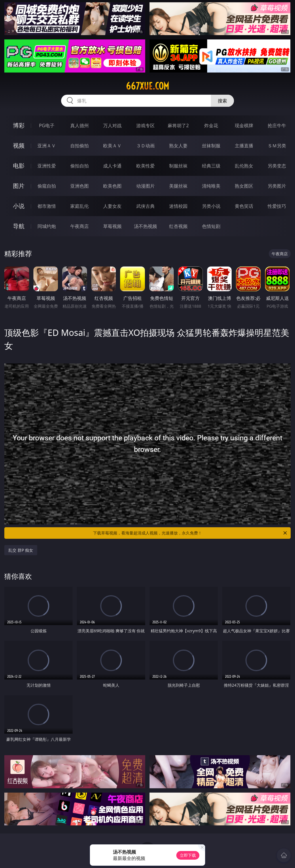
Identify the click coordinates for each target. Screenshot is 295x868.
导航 (19, 226)
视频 (19, 145)
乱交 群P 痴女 (21, 550)
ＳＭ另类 (277, 146)
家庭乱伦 (80, 206)
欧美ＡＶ (112, 146)
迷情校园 (178, 206)
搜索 (222, 101)
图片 (19, 186)
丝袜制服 (211, 146)
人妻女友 (112, 206)
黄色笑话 (244, 206)
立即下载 (188, 855)
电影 (19, 166)
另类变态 (277, 166)
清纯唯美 (211, 186)
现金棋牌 (244, 125)
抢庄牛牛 (277, 125)
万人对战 (112, 125)
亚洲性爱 (47, 166)
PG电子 (47, 125)
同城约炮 (47, 226)
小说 (19, 206)
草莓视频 (112, 226)
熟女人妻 (178, 146)
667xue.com (147, 86)
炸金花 (211, 125)
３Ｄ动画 (145, 146)
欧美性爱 (145, 166)
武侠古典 (145, 206)
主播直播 (244, 146)
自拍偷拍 (80, 146)
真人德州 (80, 125)
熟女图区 (244, 186)
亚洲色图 (80, 186)
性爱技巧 (277, 206)
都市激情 (47, 206)
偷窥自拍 (47, 186)
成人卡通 (112, 166)
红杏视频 (178, 226)
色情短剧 (211, 226)
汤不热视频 (145, 226)
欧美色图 (112, 186)
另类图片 (277, 186)
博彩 (19, 125)
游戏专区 (145, 125)
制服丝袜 (178, 166)
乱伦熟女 (244, 166)
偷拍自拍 (80, 166)
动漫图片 (145, 186)
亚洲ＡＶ (47, 146)
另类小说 (211, 206)
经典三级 (211, 166)
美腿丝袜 (178, 186)
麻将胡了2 (178, 125)
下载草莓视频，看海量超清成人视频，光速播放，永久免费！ (190, 533)
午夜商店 (80, 226)
